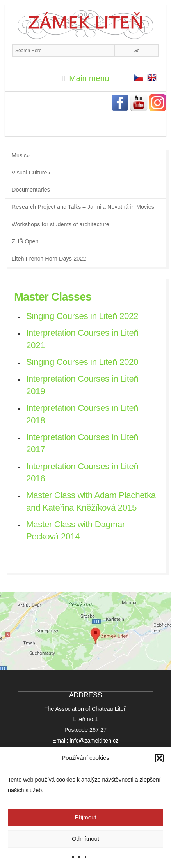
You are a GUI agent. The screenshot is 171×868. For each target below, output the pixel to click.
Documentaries (31, 190)
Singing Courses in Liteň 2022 (82, 316)
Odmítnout (85, 839)
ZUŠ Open (25, 241)
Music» (21, 155)
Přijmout (85, 817)
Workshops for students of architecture (61, 224)
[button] (159, 758)
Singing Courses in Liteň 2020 (82, 362)
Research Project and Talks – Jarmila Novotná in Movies (83, 207)
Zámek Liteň (85, 25)
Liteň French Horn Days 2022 (49, 259)
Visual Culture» (31, 173)
